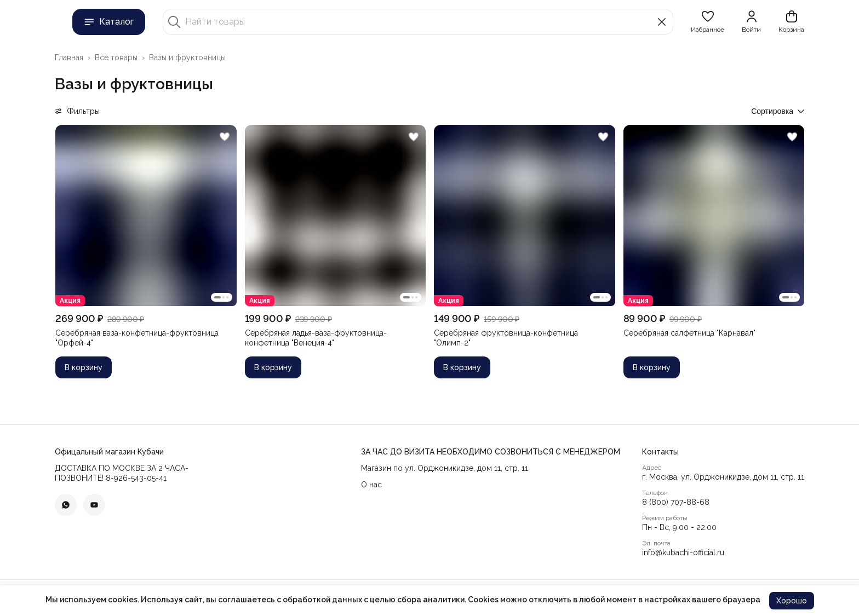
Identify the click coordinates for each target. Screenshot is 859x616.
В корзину (84, 367)
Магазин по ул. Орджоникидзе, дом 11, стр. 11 (445, 468)
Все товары (116, 57)
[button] (708, 22)
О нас (371, 485)
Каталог (109, 22)
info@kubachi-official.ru (683, 552)
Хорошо (792, 601)
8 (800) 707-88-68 (676, 502)
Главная (69, 57)
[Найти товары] (418, 22)
